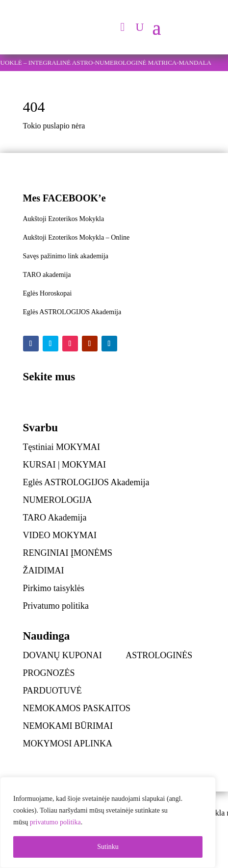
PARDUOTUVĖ (52, 691)
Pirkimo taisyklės (54, 588)
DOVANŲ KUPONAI (63, 655)
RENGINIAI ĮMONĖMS (68, 553)
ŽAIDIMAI (44, 570)
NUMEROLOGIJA (58, 500)
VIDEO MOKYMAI (60, 535)
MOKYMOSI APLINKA (68, 744)
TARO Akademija (55, 518)
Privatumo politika (56, 606)
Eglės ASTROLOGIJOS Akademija (86, 482)
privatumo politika (55, 822)
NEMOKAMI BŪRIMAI (68, 726)
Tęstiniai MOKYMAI (62, 447)
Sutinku (108, 847)
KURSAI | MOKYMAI (65, 465)
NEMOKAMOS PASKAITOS (77, 708)
